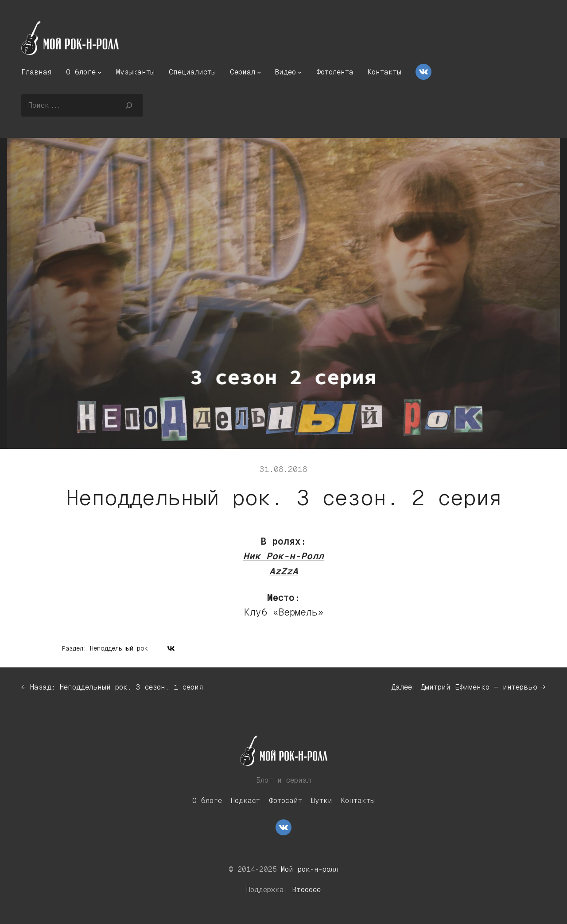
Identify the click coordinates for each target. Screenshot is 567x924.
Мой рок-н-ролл (310, 869)
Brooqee (307, 890)
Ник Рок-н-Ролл (283, 556)
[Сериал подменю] (259, 72)
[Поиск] (129, 105)
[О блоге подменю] (100, 72)
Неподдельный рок (119, 648)
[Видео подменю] (300, 72)
